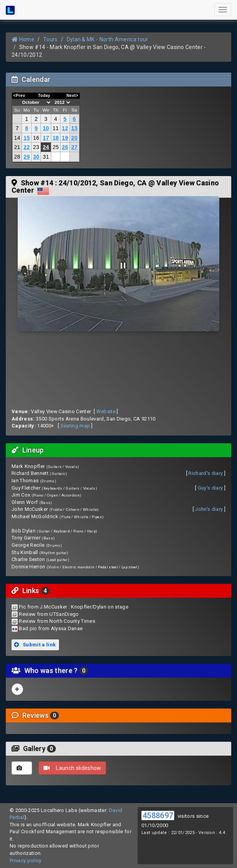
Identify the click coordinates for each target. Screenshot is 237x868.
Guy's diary (210, 488)
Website (106, 411)
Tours (50, 39)
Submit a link (35, 645)
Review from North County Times (57, 621)
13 (74, 128)
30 (36, 157)
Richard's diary (206, 473)
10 (46, 128)
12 (65, 128)
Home (23, 39)
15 (27, 138)
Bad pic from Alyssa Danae (51, 628)
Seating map (75, 426)
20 (74, 138)
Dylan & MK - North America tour (108, 39)
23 (36, 147)
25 (55, 147)
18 (55, 138)
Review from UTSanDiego (49, 614)
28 (17, 157)
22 (27, 147)
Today (44, 95)
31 (46, 157)
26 (65, 147)
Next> (72, 95)
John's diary (209, 509)
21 (17, 147)
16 (36, 138)
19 (65, 138)
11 (55, 128)
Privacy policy (26, 860)
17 (46, 138)
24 (46, 147)
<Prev (19, 95)
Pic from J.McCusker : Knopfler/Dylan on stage (74, 607)
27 (74, 147)
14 (17, 138)
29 (27, 157)
